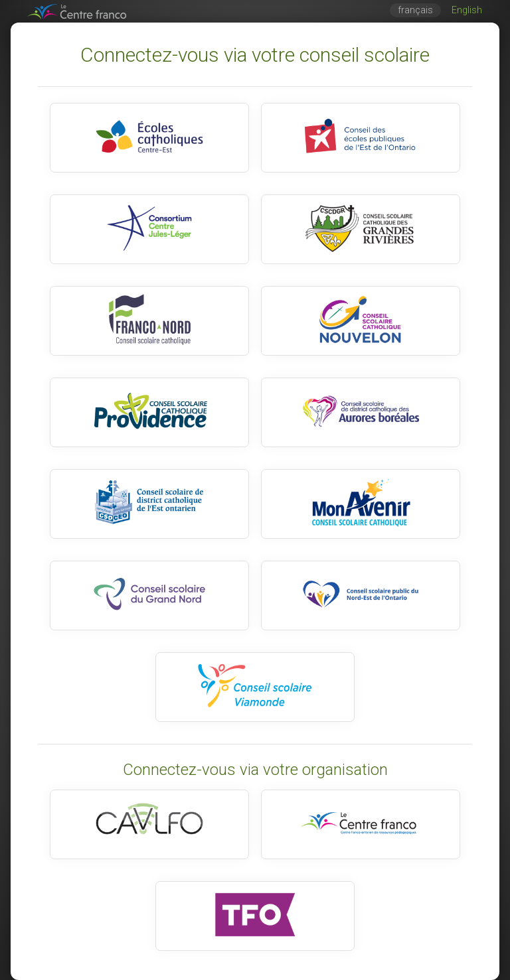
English (467, 10)
